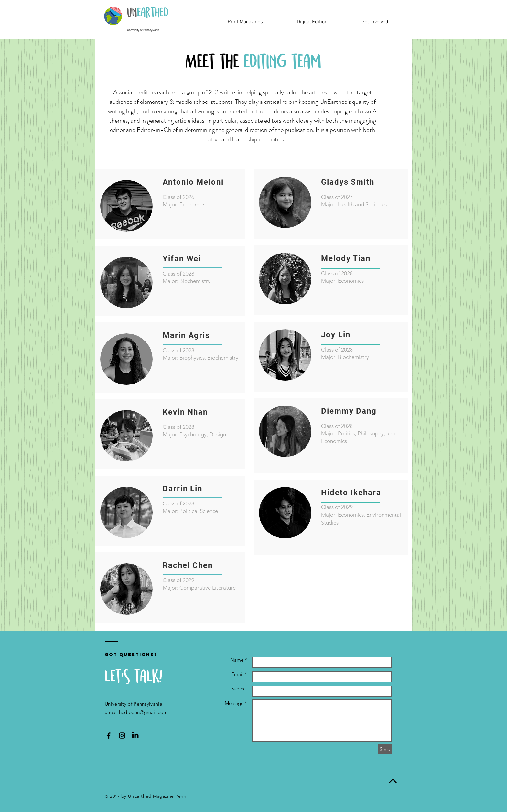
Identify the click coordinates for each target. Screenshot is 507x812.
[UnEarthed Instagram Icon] (122, 736)
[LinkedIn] (135, 736)
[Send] (385, 749)
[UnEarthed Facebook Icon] (109, 736)
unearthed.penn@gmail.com (136, 712)
